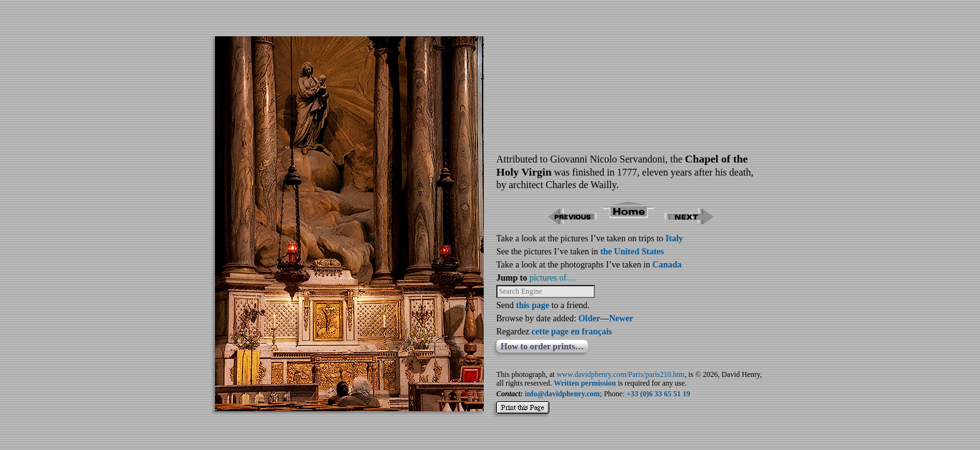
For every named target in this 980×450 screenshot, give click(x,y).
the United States (632, 252)
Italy (674, 238)
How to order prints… (542, 347)
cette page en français (572, 332)
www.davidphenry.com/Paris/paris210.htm (621, 374)
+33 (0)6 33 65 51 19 (659, 394)
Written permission (585, 383)
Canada (667, 265)
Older (589, 318)
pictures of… (552, 278)
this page (533, 305)
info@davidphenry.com (562, 394)
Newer (621, 318)
